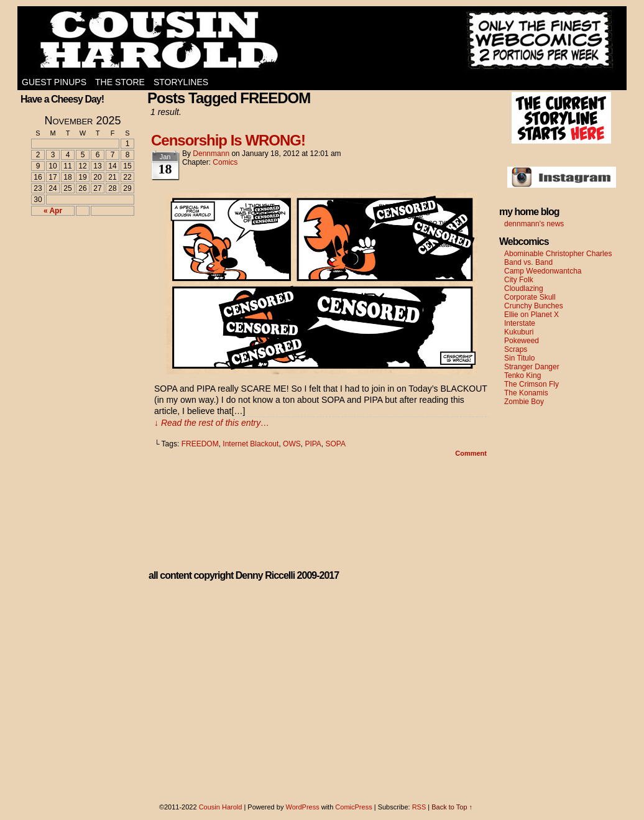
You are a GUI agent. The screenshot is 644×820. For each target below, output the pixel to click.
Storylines (181, 82)
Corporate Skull (530, 297)
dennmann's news (534, 224)
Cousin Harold (322, 40)
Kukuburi (519, 332)
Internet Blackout (251, 444)
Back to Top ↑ (452, 807)
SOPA (336, 444)
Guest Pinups (54, 82)
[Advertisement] (75, 271)
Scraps (516, 349)
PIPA (313, 444)
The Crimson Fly (531, 384)
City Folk (519, 280)
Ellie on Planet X (531, 315)
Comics (225, 162)
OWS (292, 444)
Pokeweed (522, 341)
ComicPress (353, 807)
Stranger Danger (532, 367)
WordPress (302, 807)
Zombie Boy (524, 402)
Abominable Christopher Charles (558, 254)
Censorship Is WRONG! (228, 140)
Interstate (520, 323)
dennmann (211, 154)
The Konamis (526, 393)
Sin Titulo (519, 358)
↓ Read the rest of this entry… (212, 423)
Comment (471, 453)
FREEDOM (200, 444)
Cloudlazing (524, 288)
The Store (120, 82)
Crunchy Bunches (534, 306)
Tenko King (522, 375)
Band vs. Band (528, 262)
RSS (419, 807)
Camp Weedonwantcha (543, 271)
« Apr (53, 211)
